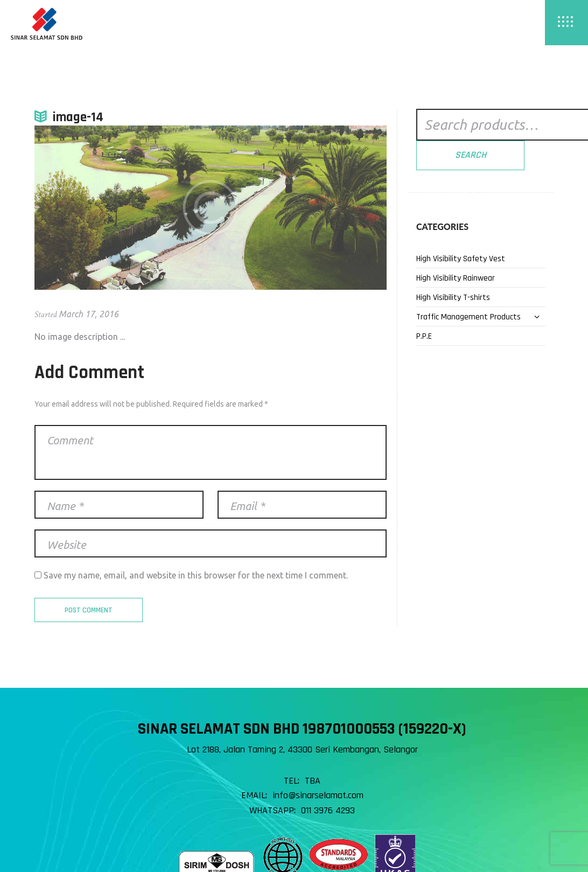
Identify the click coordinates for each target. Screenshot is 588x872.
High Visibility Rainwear (456, 278)
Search (471, 155)
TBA (313, 781)
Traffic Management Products (468, 317)
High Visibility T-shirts (453, 298)
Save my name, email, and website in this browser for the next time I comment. (196, 575)
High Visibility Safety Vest (461, 259)
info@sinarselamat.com (318, 795)
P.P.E (424, 336)
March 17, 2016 (88, 314)
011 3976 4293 (328, 810)
